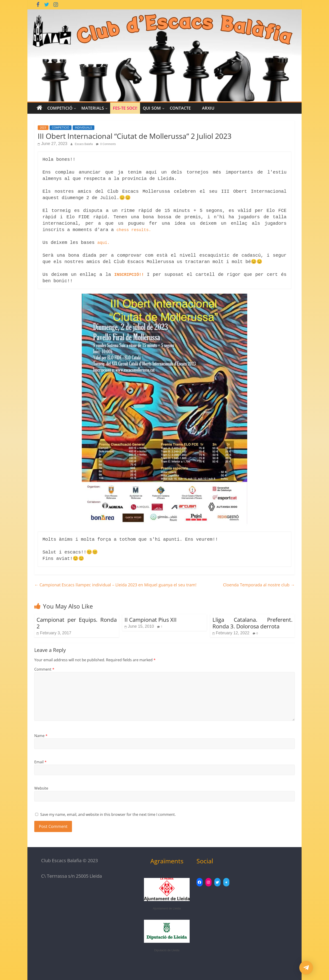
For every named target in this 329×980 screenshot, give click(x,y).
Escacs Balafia (84, 144)
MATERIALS (93, 108)
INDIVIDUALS (84, 128)
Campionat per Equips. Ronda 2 (77, 623)
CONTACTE (180, 108)
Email (40, 762)
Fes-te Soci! (125, 108)
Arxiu (208, 108)
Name (41, 736)
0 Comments (106, 144)
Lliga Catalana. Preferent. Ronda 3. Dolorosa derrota (253, 623)
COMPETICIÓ (60, 108)
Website (41, 788)
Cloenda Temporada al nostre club (259, 585)
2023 (43, 128)
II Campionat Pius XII (151, 620)
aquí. (103, 243)
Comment (44, 669)
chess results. (134, 230)
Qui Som (152, 108)
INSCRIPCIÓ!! (131, 275)
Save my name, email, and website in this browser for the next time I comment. (108, 814)
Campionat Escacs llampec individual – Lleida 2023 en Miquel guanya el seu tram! (115, 585)
